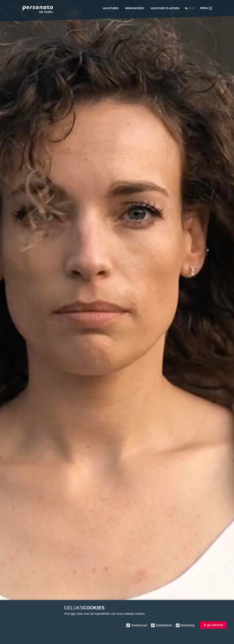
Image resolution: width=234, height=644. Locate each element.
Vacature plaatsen (165, 8)
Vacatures (111, 8)
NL (187, 8)
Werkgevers (135, 8)
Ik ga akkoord (213, 625)
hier (73, 614)
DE (193, 8)
